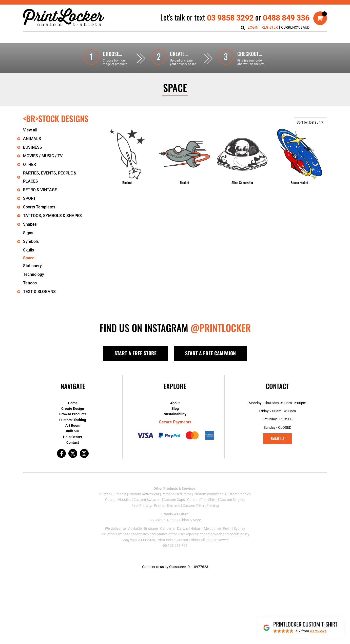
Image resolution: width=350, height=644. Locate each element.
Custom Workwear (208, 494)
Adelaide (135, 529)
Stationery (32, 266)
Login (253, 27)
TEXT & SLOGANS (39, 292)
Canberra (167, 529)
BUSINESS (33, 147)
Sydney (239, 529)
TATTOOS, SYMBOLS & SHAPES (52, 216)
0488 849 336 (286, 18)
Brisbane (151, 529)
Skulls (28, 250)
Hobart (196, 529)
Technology (34, 274)
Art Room (73, 425)
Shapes (30, 224)
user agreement (191, 534)
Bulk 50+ (73, 431)
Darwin (183, 529)
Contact (73, 442)
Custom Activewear (144, 494)
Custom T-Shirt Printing (201, 505)
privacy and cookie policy (230, 534)
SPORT (29, 198)
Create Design (73, 408)
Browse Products (73, 414)
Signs (28, 233)
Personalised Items (177, 494)
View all (30, 130)
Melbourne (212, 529)
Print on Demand (167, 505)
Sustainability (175, 414)
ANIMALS (32, 139)
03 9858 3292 (230, 18)
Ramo (172, 520)
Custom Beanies (238, 494)
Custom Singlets (232, 500)
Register (270, 27)
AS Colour (157, 520)
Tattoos (30, 283)
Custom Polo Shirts (202, 500)
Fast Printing (142, 505)
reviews (318, 631)
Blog (175, 408)
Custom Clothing (73, 420)
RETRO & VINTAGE (40, 190)
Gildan (184, 520)
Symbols (31, 241)
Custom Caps (174, 500)
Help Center (73, 437)
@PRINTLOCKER (221, 328)
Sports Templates (39, 207)
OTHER (30, 164)
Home (73, 403)
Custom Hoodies (118, 500)
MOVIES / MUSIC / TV (43, 156)
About (175, 403)
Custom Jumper (112, 494)
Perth (227, 529)
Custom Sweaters (147, 500)
